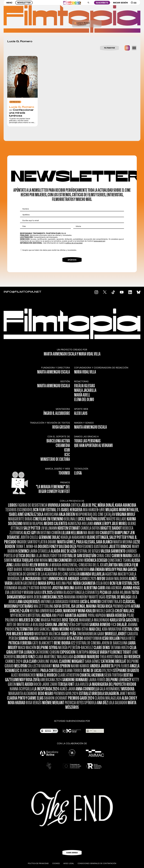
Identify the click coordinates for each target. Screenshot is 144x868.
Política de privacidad (38, 863)
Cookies (56, 863)
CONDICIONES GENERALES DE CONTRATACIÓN (97, 863)
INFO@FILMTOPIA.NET (23, 292)
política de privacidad (74, 243)
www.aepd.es (99, 241)
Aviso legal (69, 863)
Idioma (78, 226)
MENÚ (9, 4)
